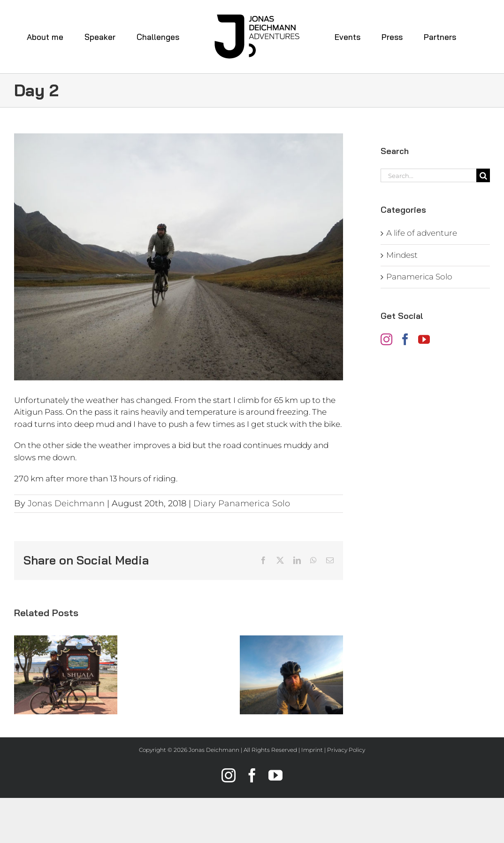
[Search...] (428, 175)
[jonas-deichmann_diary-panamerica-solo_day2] (179, 257)
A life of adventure (422, 233)
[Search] (483, 175)
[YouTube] (424, 339)
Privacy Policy (346, 750)
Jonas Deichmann (66, 503)
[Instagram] (386, 339)
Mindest (402, 255)
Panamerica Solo (419, 277)
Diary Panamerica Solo (242, 503)
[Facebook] (405, 339)
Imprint (312, 750)
